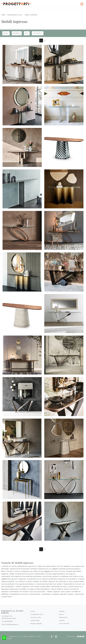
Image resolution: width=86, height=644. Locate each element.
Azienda (62, 611)
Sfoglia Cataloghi (36, 624)
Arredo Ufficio (35, 620)
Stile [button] (27, 33)
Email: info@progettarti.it (10, 625)
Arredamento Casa (15, 15)
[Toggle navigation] (82, 4)
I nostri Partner (64, 624)
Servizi (61, 614)
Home (3, 15)
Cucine (33, 611)
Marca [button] (6, 33)
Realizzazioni (63, 617)
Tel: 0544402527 (7, 621)
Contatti (62, 620)
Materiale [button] (17, 33)
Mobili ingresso (31, 15)
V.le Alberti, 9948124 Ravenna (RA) (9, 617)
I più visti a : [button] (38, 33)
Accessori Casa (36, 617)
